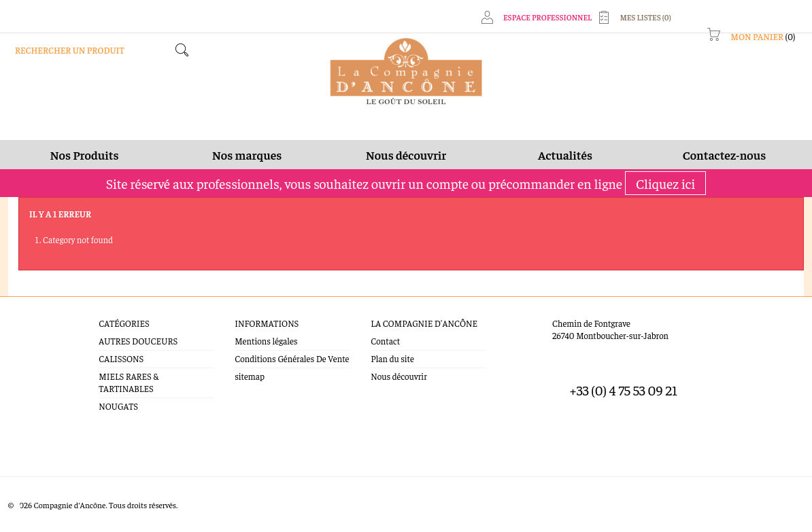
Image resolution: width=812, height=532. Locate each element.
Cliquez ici (665, 183)
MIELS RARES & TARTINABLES (129, 382)
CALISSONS (121, 358)
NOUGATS (118, 406)
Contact (385, 341)
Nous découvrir (399, 376)
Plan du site (392, 358)
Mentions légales (266, 341)
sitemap (250, 376)
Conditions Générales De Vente (292, 358)
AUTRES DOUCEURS (138, 341)
